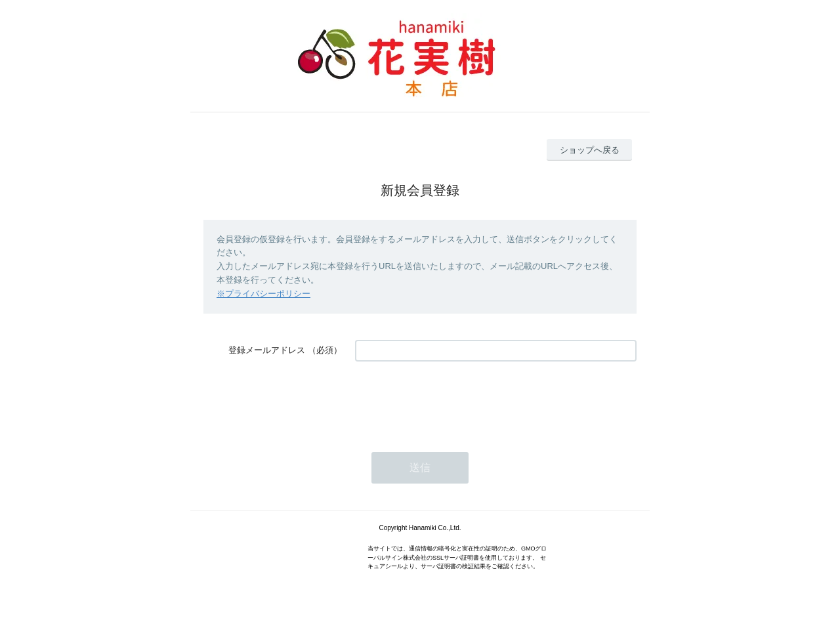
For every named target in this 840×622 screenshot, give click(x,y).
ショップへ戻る (590, 150)
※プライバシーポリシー (263, 294)
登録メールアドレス (267, 350)
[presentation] (455, 400)
